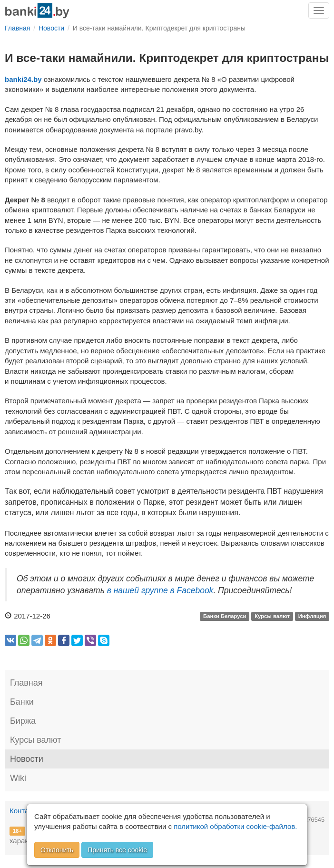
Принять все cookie (117, 850)
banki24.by (23, 79)
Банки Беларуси (225, 617)
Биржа (23, 721)
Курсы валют (272, 617)
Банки (22, 702)
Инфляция (312, 617)
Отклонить (57, 850)
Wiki (18, 778)
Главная (26, 683)
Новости (27, 759)
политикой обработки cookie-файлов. (235, 826)
